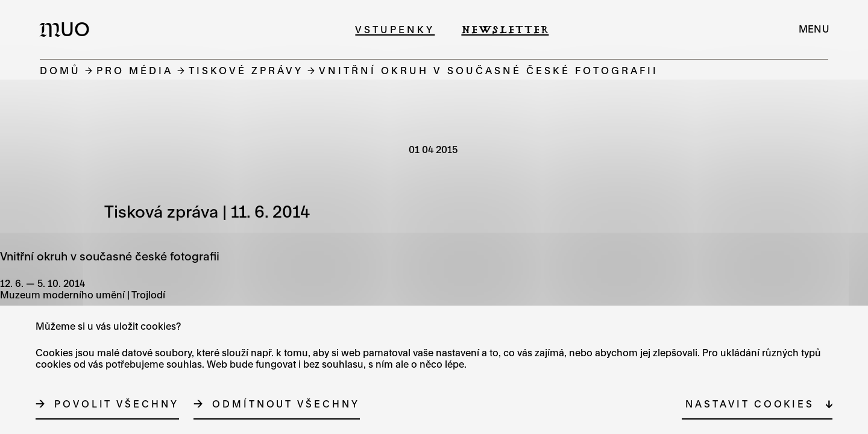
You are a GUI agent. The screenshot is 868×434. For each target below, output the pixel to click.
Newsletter (505, 29)
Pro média (135, 70)
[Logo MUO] (68, 29)
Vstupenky (395, 29)
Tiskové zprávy (246, 70)
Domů (60, 70)
